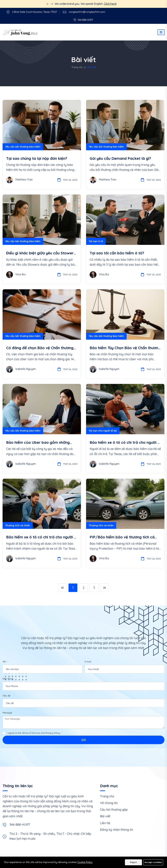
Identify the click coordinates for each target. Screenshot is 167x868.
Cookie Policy (85, 862)
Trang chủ (77, 67)
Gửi (83, 740)
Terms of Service (31, 733)
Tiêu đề (6, 696)
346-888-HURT (20, 825)
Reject (133, 862)
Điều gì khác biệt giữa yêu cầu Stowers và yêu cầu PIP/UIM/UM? (41, 253)
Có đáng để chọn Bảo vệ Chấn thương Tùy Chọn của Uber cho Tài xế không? (40, 348)
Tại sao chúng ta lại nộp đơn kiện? (37, 158)
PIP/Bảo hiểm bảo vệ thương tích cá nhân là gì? (122, 537)
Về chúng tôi (109, 803)
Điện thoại (8, 679)
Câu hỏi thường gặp (114, 810)
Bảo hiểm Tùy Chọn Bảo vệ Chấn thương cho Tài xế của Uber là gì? (125, 348)
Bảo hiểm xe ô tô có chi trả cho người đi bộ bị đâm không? (125, 442)
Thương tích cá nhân (18, 525)
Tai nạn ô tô (96, 241)
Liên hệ (105, 823)
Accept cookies (153, 862)
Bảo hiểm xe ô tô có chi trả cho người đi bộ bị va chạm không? (42, 537)
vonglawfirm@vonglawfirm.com (87, 12)
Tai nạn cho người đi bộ (103, 431)
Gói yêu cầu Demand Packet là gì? (120, 158)
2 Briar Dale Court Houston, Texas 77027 (35, 12)
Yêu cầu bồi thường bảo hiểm (23, 147)
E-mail (88, 662)
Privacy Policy (53, 733)
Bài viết (105, 816)
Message (7, 713)
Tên (5, 662)
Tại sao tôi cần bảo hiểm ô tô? (117, 253)
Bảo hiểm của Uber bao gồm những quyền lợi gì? (38, 442)
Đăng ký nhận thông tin (117, 830)
